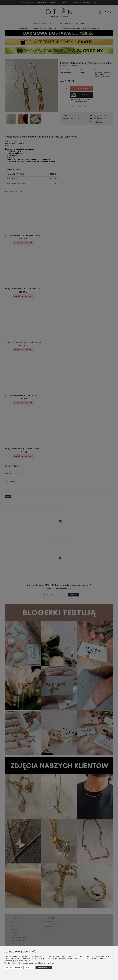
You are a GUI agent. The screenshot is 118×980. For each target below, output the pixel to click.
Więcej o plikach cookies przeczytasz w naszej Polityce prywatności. (30, 963)
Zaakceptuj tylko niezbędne (13, 967)
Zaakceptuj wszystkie (44, 967)
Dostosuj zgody (29, 967)
